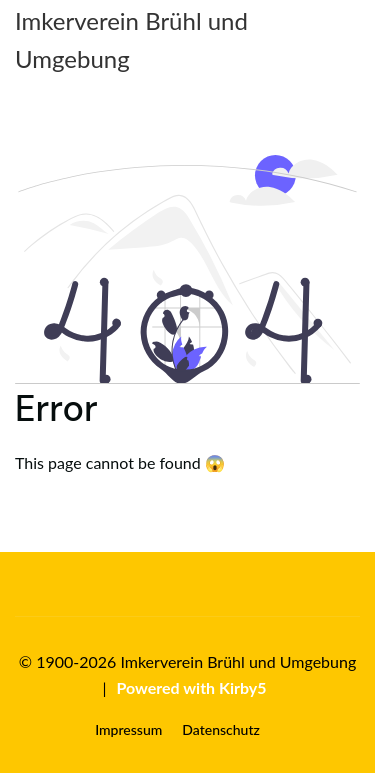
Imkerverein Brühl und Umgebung (131, 39)
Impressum (128, 729)
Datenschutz (221, 729)
